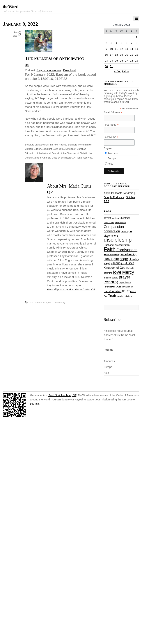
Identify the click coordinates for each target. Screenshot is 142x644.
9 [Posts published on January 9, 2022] (106, 49)
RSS (106, 201)
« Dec (118, 71)
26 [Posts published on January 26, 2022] (121, 61)
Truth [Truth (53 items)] (112, 296)
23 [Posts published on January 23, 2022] (106, 61)
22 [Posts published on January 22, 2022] (136, 55)
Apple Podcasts (113, 193)
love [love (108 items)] (117, 272)
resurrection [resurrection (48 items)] (112, 286)
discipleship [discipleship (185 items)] (118, 240)
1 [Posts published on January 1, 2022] (136, 37)
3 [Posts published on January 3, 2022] (111, 43)
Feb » (125, 71)
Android (129, 193)
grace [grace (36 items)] (123, 254)
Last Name (111, 137)
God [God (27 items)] (117, 254)
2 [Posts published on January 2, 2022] (106, 43)
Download (70, 70)
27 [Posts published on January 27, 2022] (127, 61)
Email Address (113, 113)
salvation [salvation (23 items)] (126, 287)
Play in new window (49, 70)
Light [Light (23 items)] (132, 268)
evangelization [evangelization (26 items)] (122, 245)
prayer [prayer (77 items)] (124, 277)
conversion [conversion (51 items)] (112, 231)
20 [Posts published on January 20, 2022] (127, 55)
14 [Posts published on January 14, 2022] (132, 49)
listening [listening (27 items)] (108, 273)
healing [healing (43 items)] (132, 254)
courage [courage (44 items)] (126, 231)
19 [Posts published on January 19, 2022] (121, 55)
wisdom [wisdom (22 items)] (128, 296)
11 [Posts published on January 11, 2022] (116, 49)
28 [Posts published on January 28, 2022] (132, 61)
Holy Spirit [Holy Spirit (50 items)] (111, 259)
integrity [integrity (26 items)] (108, 263)
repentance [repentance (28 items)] (125, 282)
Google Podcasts (114, 197)
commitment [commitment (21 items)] (109, 222)
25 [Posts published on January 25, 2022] (116, 61)
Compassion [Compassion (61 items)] (114, 227)
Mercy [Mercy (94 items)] (128, 272)
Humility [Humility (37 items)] (134, 259)
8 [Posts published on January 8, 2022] (136, 43)
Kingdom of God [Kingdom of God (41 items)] (115, 268)
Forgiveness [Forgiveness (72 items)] (127, 250)
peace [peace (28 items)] (115, 278)
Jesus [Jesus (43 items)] (117, 263)
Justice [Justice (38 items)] (130, 263)
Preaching (60, 302)
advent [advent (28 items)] (107, 218)
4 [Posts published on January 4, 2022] (116, 43)
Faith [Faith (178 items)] (110, 249)
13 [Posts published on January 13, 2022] (127, 49)
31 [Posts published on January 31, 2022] (111, 66)
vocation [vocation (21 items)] (120, 296)
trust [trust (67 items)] (126, 291)
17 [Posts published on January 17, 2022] (111, 55)
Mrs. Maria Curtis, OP (40, 302)
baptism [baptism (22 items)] (115, 218)
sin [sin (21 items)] (132, 287)
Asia (110, 164)
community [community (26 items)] (121, 222)
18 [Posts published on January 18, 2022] (116, 55)
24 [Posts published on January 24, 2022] (111, 61)
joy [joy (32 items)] (123, 263)
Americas (113, 153)
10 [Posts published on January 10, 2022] (111, 49)
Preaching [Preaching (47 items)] (111, 282)
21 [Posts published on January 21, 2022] (132, 55)
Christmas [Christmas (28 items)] (125, 218)
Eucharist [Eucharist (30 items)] (109, 245)
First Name (111, 125)
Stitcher (131, 197)
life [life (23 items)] (127, 268)
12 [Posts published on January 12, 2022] (121, 49)
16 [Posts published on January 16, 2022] (106, 55)
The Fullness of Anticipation (54, 58)
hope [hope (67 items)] (124, 259)
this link (34, 404)
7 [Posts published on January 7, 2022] (132, 43)
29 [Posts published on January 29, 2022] (136, 61)
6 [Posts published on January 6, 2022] (127, 43)
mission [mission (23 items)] (107, 278)
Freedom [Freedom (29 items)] (109, 254)
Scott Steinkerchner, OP (62, 395)
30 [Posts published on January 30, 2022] (106, 66)
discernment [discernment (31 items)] (111, 236)
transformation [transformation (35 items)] (113, 291)
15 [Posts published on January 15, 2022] (136, 49)
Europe (112, 158)
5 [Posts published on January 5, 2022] (121, 43)
